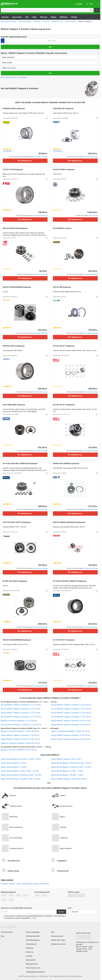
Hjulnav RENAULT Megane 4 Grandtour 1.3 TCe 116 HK (21, 713)
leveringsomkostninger (41, 157)
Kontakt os (30, 952)
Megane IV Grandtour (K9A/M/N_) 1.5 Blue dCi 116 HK (70, 731)
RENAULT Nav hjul (57, 21)
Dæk (27, 17)
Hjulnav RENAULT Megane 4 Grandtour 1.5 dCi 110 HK (70, 735)
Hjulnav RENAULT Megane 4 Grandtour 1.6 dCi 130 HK (20, 739)
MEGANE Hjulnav (71, 21)
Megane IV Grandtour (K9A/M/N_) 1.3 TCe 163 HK (19, 721)
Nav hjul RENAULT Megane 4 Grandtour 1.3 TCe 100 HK (71, 709)
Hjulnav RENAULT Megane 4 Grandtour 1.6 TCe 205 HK (71, 725)
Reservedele (17, 17)
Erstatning (30, 948)
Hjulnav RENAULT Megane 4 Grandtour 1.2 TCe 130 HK (21, 709)
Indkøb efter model (58, 940)
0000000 (4, 884)
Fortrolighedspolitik (33, 936)
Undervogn (37, 21)
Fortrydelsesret (31, 944)
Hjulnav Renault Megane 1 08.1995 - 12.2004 (67, 775)
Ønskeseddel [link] (31, 960)
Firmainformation (7, 932)
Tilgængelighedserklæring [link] (35, 972)
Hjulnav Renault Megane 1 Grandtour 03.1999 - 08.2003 (21, 775)
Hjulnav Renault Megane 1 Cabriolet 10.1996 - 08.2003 (21, 779)
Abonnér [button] (61, 912)
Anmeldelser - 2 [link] (59, 151)
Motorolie (44, 17)
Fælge (34, 17)
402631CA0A (44, 884)
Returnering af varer (33, 968)
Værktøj (74, 17)
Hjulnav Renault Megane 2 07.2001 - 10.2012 (67, 771)
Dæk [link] (53, 932)
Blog (2, 936)
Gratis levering (93, 215)
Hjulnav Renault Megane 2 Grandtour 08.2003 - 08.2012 (71, 763)
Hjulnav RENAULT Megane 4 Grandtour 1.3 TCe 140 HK (71, 713)
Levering (29, 956)
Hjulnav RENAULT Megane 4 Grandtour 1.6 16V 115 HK (71, 721)
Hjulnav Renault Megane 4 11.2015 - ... (15, 763)
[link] (92, 4)
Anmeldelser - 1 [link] (8, 151)
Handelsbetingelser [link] (33, 940)
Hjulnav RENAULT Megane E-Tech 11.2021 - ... (68, 759)
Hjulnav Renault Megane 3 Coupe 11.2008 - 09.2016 (20, 771)
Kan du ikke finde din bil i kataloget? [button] (14, 77)
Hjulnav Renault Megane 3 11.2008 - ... (15, 767)
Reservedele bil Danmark (9, 21)
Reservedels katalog (25, 21)
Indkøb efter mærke (58, 944)
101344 (35, 884)
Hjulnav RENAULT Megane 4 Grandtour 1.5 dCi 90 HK (20, 735)
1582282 (12, 884)
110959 (19, 884)
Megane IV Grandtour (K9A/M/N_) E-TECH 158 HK (19, 750)
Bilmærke (5, 17)
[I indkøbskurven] (25, 161)
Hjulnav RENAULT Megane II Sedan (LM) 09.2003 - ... (70, 779)
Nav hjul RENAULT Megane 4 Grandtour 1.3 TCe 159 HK (71, 717)
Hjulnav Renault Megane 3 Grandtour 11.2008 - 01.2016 (21, 759)
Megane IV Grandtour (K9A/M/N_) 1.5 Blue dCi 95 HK (20, 731)
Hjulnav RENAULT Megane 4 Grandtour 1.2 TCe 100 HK (71, 705)
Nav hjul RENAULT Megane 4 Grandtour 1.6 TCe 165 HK (21, 725)
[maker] (50, 57)
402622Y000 (27, 884)
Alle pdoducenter (57, 936)
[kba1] (52, 41)
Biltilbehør (64, 17)
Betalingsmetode (32, 964)
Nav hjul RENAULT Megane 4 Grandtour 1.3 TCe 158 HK (21, 717)
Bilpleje (54, 17)
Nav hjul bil (46, 21)
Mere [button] (34, 918)
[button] (91, 10)
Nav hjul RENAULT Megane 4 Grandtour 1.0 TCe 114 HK (21, 705)
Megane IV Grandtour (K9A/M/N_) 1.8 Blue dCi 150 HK (20, 743)
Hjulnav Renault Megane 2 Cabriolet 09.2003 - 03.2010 (71, 767)
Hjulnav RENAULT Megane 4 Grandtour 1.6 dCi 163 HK (71, 739)
